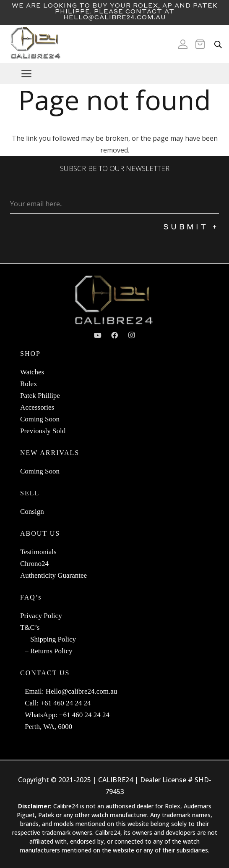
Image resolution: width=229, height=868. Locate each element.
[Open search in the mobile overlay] (218, 44)
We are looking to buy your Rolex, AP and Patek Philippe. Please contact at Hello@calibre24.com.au (115, 11)
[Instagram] (131, 335)
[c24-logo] (35, 44)
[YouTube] (98, 335)
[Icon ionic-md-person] (183, 44)
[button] (122, 74)
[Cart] (203, 44)
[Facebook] (114, 335)
